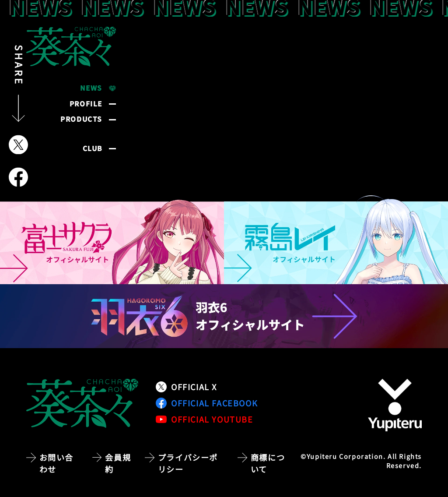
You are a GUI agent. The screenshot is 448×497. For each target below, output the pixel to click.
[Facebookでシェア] (18, 177)
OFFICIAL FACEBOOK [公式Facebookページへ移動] (207, 403)
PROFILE (86, 104)
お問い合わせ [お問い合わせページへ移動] (56, 463)
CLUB (93, 148)
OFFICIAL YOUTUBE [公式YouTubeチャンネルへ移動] (205, 419)
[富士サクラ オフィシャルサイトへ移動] (112, 240)
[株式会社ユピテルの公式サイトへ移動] (395, 405)
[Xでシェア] (18, 145)
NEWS (91, 88)
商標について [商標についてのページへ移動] (268, 463)
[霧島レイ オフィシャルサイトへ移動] (336, 240)
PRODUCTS (81, 119)
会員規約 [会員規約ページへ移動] (118, 463)
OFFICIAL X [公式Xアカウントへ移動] (186, 387)
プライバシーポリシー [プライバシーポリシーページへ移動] (188, 463)
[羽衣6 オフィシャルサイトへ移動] (224, 316)
